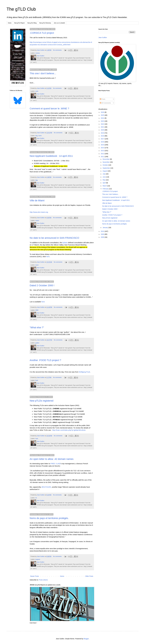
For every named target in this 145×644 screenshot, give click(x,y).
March (105, 186)
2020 (103, 130)
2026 (103, 112)
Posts (103, 99)
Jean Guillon (103, 37)
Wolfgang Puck (84, 372)
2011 (103, 157)
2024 (103, 118)
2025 (103, 115)
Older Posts (89, 576)
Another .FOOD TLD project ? (45, 360)
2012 (103, 154)
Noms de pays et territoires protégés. (49, 518)
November (106, 162)
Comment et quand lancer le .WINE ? (49, 109)
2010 (103, 231)
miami (37, 221)
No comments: (58, 50)
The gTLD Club (21, 9)
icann (40, 136)
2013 (103, 151)
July (104, 174)
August (105, 171)
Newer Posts (35, 576)
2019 (103, 133)
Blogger (86, 639)
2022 (103, 124)
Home (10, 23)
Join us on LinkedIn (59, 23)
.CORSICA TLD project (42, 33)
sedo (37, 91)
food (37, 380)
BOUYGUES (46, 487)
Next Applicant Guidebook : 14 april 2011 (51, 156)
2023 (103, 121)
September (107, 168)
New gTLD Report (19, 23)
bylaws (65, 243)
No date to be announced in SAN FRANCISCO (54, 238)
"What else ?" (37, 327)
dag (36, 136)
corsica (38, 53)
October (106, 165)
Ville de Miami (37, 200)
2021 (103, 127)
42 (36, 498)
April (104, 183)
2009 (103, 234)
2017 (103, 139)
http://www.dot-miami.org (39, 212)
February (106, 189)
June (104, 177)
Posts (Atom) (43, 580)
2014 (103, 148)
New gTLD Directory (45, 23)
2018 (103, 136)
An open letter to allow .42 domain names (52, 459)
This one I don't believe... (43, 73)
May (104, 180)
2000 (37, 310)
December (106, 159)
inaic (37, 439)
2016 (103, 142)
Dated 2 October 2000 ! (42, 285)
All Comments (105, 103)
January (106, 228)
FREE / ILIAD (55, 464)
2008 (103, 237)
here (48, 257)
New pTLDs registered (42, 401)
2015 (103, 145)
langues (38, 559)
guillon (37, 343)
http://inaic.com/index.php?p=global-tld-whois (69, 430)
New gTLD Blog (32, 23)
